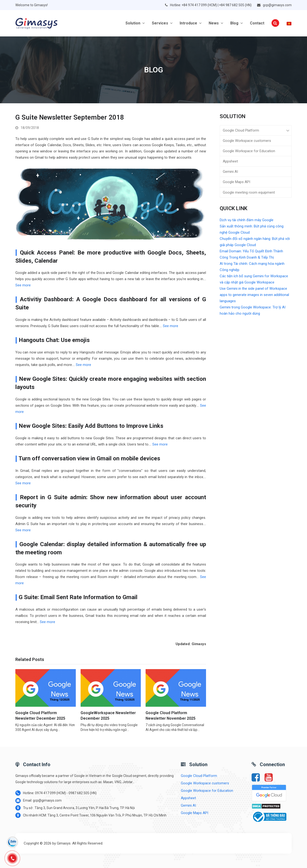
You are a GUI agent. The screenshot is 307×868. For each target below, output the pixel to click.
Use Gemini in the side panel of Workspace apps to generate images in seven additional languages (254, 295)
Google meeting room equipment (249, 192)
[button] (275, 23)
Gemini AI (230, 172)
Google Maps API (236, 182)
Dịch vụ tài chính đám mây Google (247, 220)
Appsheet (230, 161)
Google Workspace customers (247, 141)
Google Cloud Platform (241, 130)
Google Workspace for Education (249, 151)
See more (23, 285)
